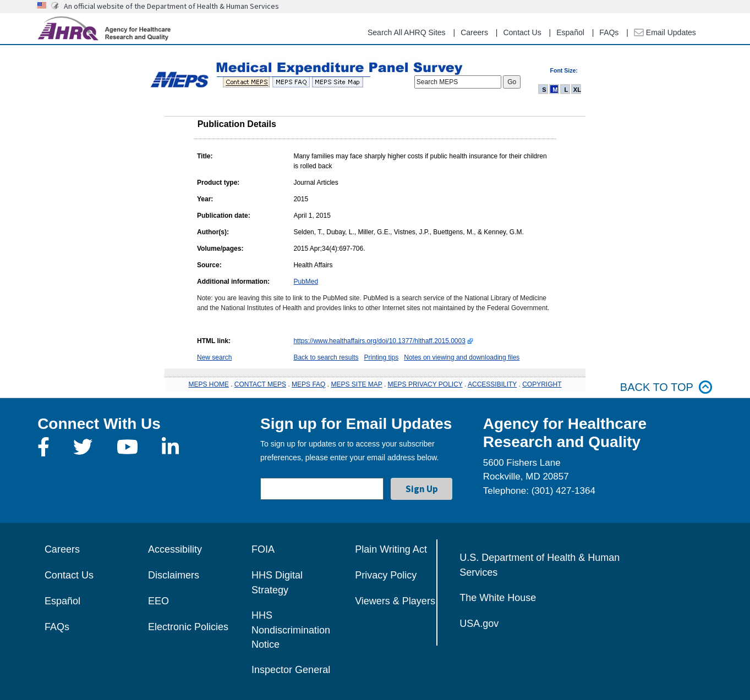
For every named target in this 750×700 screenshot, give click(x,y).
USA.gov (479, 624)
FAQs (609, 32)
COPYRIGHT (542, 384)
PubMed (306, 282)
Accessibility (175, 549)
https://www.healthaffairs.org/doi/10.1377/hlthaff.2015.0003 (379, 341)
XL (577, 90)
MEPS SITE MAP (356, 384)
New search (214, 357)
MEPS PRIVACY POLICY (425, 384)
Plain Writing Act (391, 549)
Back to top (666, 387)
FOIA (263, 549)
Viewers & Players (395, 601)
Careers (474, 32)
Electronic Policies (188, 627)
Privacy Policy (386, 575)
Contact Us (522, 32)
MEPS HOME (208, 384)
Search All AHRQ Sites (407, 32)
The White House (498, 598)
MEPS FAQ (308, 384)
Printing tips (382, 357)
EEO (158, 601)
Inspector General (291, 670)
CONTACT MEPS (260, 384)
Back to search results (326, 357)
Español (570, 32)
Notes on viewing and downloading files (462, 357)
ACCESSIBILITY (492, 384)
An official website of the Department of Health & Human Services (171, 6)
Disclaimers (174, 575)
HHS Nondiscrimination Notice (291, 630)
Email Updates (665, 32)
